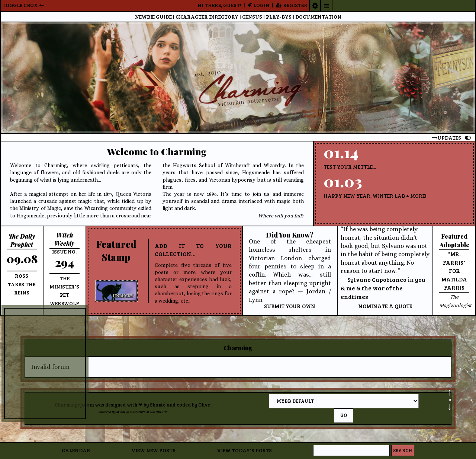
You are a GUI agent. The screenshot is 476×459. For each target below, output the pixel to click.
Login (259, 5)
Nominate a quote (385, 306)
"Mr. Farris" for (454, 262)
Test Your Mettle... (350, 167)
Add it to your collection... (193, 250)
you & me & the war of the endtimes (383, 288)
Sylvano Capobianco (377, 279)
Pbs (279, 17)
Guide (153, 17)
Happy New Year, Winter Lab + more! (375, 196)
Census (252, 17)
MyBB (120, 412)
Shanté (158, 405)
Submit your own (290, 306)
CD (207, 17)
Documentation (318, 17)
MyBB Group (156, 412)
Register (292, 5)
